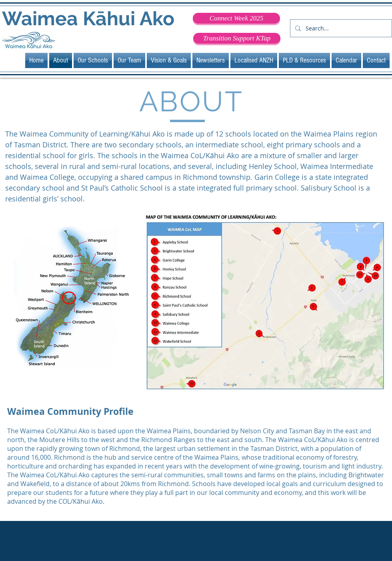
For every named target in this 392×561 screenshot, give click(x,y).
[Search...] (340, 28)
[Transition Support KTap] (237, 38)
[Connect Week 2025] (236, 18)
